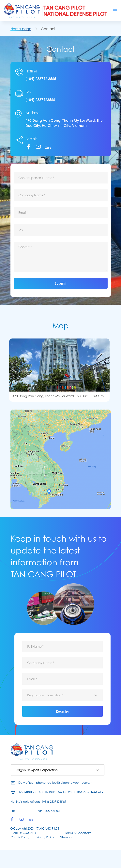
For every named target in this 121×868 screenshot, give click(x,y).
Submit (60, 283)
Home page (21, 29)
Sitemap (66, 837)
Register (62, 711)
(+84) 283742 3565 (41, 79)
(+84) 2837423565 (54, 802)
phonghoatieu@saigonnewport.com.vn (64, 783)
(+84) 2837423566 (40, 100)
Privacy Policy (45, 837)
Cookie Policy (20, 837)
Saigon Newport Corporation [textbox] (37, 770)
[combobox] (62, 695)
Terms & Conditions (78, 833)
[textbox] (62, 695)
